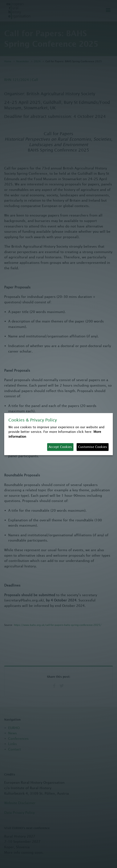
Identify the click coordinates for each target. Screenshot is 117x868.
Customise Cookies (93, 447)
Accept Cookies (60, 447)
